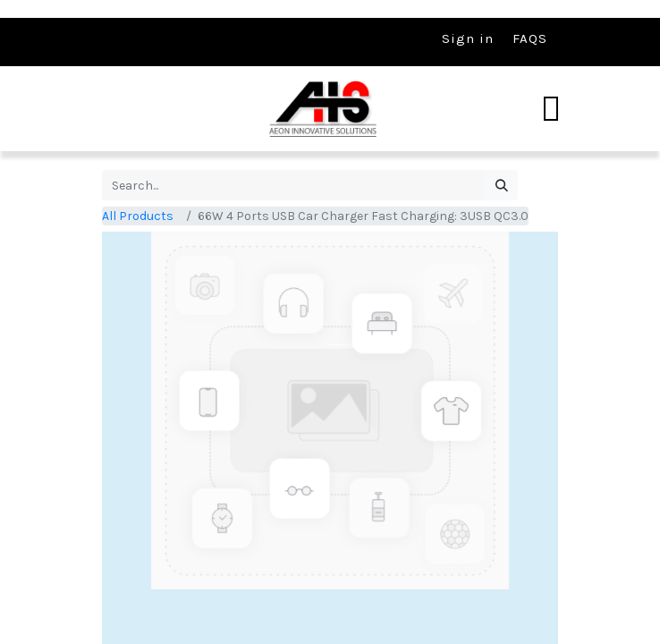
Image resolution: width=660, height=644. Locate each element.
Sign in (468, 38)
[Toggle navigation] (551, 109)
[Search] (501, 185)
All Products (138, 216)
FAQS (530, 38)
